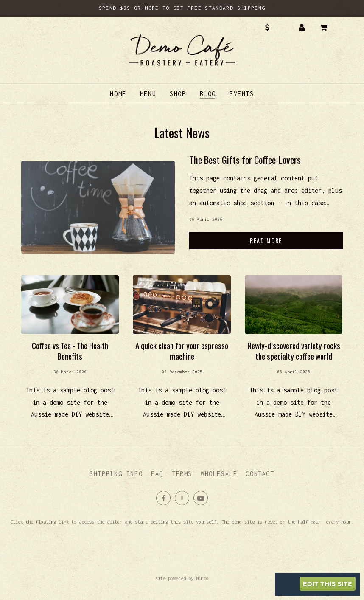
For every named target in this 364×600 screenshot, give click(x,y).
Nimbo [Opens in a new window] (202, 578)
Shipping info (116, 474)
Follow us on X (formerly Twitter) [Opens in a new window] (182, 498)
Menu (148, 94)
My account (302, 28)
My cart (330, 28)
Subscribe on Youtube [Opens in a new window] (201, 498)
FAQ (157, 474)
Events (242, 94)
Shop (178, 94)
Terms (182, 474)
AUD (273, 28)
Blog (208, 94)
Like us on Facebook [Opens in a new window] (163, 498)
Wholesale (219, 474)
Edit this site (328, 584)
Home (118, 94)
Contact (260, 474)
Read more (266, 207)
